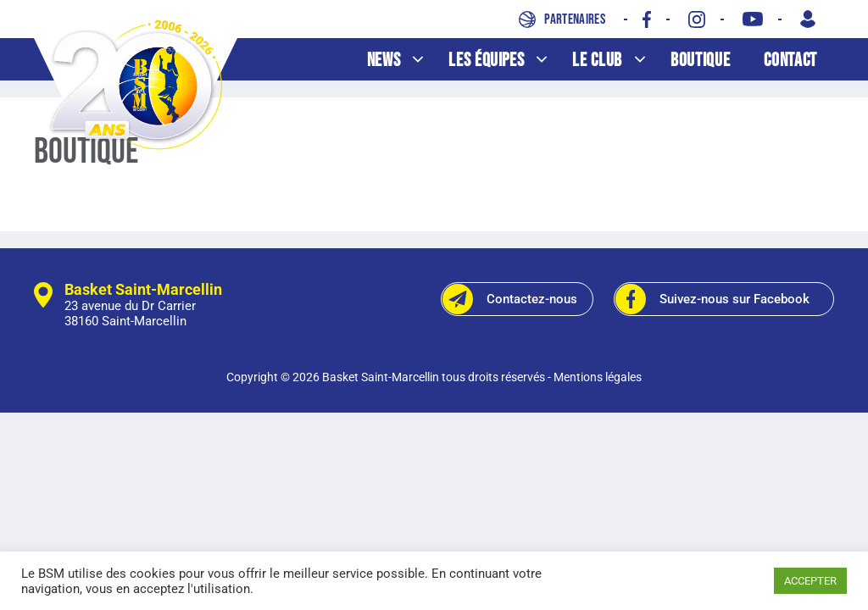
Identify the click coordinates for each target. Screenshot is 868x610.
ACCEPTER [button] (810, 581)
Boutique (700, 61)
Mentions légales (598, 377)
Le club (617, 61)
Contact (790, 61)
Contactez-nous (510, 299)
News (404, 61)
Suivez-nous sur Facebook (712, 299)
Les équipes (506, 61)
